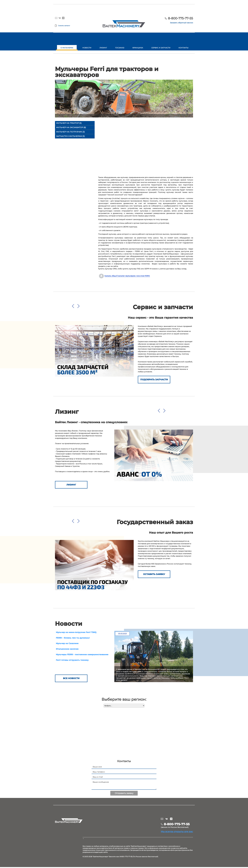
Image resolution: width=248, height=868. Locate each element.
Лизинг (103, 48)
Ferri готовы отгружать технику (72, 660)
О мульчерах (67, 48)
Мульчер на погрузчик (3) (70, 132)
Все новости (71, 679)
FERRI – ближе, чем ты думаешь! (73, 638)
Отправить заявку (124, 794)
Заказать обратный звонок (182, 23)
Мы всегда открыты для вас (177, 832)
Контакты (183, 48)
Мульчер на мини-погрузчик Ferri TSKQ (76, 632)
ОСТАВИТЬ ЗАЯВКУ (154, 574)
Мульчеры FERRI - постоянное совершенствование (82, 655)
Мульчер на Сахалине (67, 643)
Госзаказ (120, 48)
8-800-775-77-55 (181, 18)
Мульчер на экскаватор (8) (71, 127)
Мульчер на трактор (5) (69, 123)
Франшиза (138, 48)
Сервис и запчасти (161, 48)
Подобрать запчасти (154, 380)
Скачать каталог (64, 26)
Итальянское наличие (67, 649)
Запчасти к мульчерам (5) (70, 136)
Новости (87, 48)
